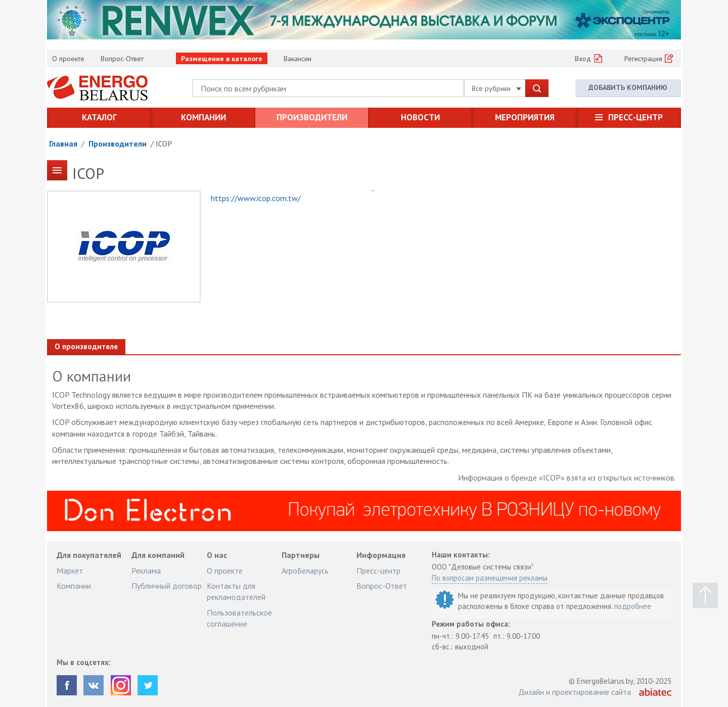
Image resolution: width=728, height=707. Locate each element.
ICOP (164, 144)
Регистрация (643, 59)
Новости (420, 117)
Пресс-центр (635, 117)
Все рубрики (496, 88)
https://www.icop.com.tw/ (256, 198)
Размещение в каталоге (222, 59)
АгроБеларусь (305, 571)
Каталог (99, 117)
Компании (203, 117)
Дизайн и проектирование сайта (575, 692)
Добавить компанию (628, 87)
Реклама (146, 571)
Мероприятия (525, 117)
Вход (583, 59)
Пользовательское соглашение (239, 618)
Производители (312, 117)
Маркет (70, 571)
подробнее (633, 606)
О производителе (86, 346)
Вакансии (298, 59)
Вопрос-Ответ (122, 59)
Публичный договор (167, 586)
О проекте (68, 59)
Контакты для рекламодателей (236, 591)
